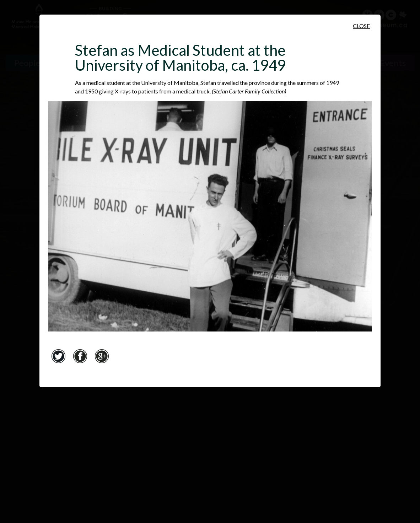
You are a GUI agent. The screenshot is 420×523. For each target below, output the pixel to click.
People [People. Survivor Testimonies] (27, 63)
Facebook (80, 356)
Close (361, 26)
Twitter (58, 356)
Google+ (102, 356)
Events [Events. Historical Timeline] (393, 63)
